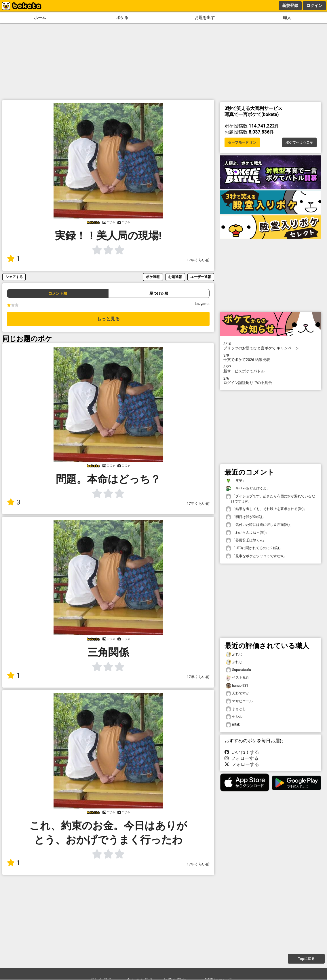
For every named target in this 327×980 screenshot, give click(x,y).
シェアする (14, 277)
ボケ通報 (153, 277)
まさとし (236, 709)
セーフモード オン (242, 142)
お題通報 (175, 277)
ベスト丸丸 (237, 678)
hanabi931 (237, 686)
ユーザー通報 (201, 277)
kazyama (202, 304)
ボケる (122, 18)
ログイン (314, 5)
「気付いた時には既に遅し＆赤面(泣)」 (259, 525)
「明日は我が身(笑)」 (246, 517)
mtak (233, 725)
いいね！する (242, 752)
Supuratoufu (238, 670)
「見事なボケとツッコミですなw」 (256, 556)
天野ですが (237, 693)
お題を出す (205, 18)
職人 (287, 18)
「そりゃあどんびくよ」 (248, 489)
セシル (234, 717)
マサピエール (239, 701)
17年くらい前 (198, 260)
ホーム (40, 18)
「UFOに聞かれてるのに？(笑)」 (254, 548)
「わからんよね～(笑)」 (247, 533)
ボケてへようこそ (299, 142)
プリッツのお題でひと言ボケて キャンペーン (271, 346)
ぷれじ (234, 654)
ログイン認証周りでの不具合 (271, 380)
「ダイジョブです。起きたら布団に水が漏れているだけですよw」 (270, 498)
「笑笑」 (236, 481)
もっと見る (108, 319)
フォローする (242, 758)
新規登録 (290, 5)
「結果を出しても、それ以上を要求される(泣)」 (266, 509)
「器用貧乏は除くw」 (246, 540)
